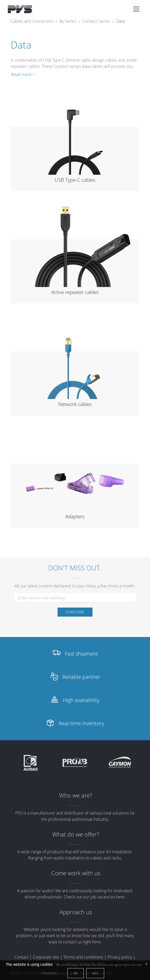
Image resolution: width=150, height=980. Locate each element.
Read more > (23, 74)
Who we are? (76, 795)
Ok (76, 973)
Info (95, 973)
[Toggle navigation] (136, 9)
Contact (22, 957)
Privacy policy (120, 957)
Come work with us (76, 873)
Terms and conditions (83, 957)
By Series (68, 21)
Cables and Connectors (32, 21)
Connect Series (96, 21)
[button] (136, 9)
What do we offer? (76, 834)
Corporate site (46, 957)
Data (120, 21)
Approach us (76, 912)
